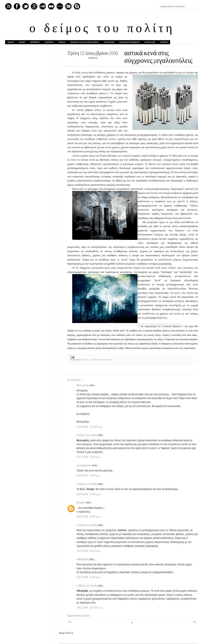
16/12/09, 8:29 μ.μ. (89, 577)
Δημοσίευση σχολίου (78, 616)
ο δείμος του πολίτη (102, 29)
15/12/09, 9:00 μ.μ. (89, 517)
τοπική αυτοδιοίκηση (102, 360)
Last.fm (60, 6)
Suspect (81, 503)
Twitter (25, 6)
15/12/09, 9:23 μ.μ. (89, 551)
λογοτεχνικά (109, 42)
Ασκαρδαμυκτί (85, 465)
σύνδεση (164, 42)
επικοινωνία (150, 42)
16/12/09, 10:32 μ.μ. (90, 608)
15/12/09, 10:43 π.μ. (90, 427)
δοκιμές (86, 360)
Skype (77, 6)
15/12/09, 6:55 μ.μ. (89, 494)
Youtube (43, 6)
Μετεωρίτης (83, 385)
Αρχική (11, 42)
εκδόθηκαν (35, 42)
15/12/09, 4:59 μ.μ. (89, 475)
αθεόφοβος (83, 559)
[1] (107, 93)
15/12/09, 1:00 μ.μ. (89, 457)
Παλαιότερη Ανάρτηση (194, 622)
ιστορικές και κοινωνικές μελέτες (84, 42)
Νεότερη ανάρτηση (70, 622)
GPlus (34, 6)
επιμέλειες (49, 42)
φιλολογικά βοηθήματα (129, 42)
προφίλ (22, 42)
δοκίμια (62, 42)
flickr (51, 6)
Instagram (68, 6)
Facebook (17, 6)
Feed (8, 6)
